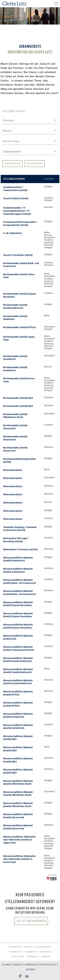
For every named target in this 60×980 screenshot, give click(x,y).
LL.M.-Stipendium (13, 233)
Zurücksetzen (13, 163)
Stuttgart (18, 957)
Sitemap (31, 970)
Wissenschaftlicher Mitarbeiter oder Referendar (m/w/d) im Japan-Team (19, 840)
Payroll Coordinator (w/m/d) (18, 255)
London (46, 957)
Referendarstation (13, 470)
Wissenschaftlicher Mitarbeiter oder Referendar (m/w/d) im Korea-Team (19, 859)
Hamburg (31, 952)
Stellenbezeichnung (14, 179)
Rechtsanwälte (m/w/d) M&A (18, 398)
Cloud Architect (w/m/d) (16, 198)
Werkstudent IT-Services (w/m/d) (20, 549)
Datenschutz (48, 965)
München (45, 952)
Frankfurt (16, 952)
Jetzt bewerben (31, 921)
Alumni (6, 965)
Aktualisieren (35, 163)
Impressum (32, 965)
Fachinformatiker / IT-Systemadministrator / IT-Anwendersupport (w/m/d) (17, 211)
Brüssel (33, 957)
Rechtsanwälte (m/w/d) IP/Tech (20, 327)
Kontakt (18, 965)
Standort (49, 179)
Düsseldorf (43, 947)
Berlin (28, 947)
